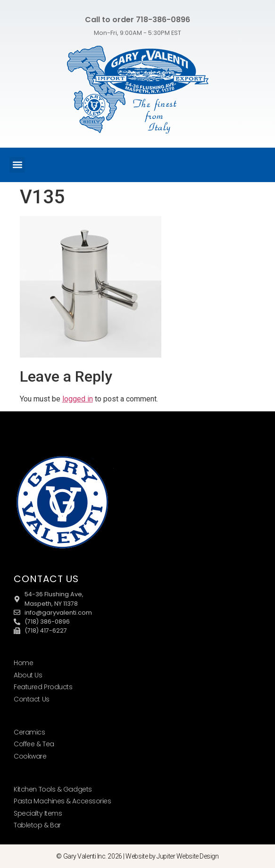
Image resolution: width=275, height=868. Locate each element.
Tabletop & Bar (37, 825)
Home (23, 663)
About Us (28, 675)
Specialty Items (38, 813)
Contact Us (32, 699)
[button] (17, 165)
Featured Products (43, 687)
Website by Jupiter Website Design (172, 856)
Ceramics (29, 732)
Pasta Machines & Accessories (62, 801)
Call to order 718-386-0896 (137, 20)
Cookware (30, 756)
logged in (78, 399)
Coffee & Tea (34, 744)
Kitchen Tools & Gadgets (53, 789)
